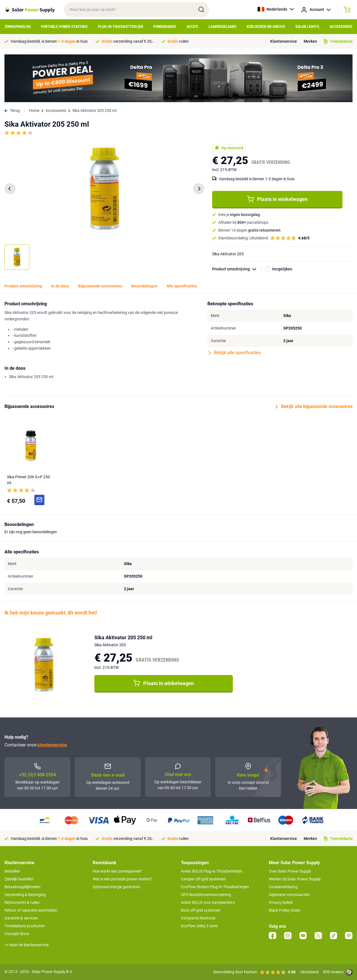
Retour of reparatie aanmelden (31, 910)
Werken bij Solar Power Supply (295, 879)
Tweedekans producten (25, 926)
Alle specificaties (182, 286)
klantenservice (52, 745)
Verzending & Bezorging (25, 895)
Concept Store (17, 934)
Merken (310, 41)
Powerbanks (165, 27)
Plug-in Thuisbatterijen (121, 27)
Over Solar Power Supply (290, 871)
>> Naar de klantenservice (27, 945)
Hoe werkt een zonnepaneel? (117, 871)
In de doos (60, 286)
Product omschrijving (237, 269)
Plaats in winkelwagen (277, 199)
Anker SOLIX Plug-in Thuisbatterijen (212, 871)
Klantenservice (284, 41)
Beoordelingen (144, 286)
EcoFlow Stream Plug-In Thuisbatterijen (215, 887)
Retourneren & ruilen (22, 902)
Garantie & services (21, 918)
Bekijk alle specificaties (235, 353)
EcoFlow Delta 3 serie (199, 926)
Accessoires (341, 27)
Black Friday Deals (285, 910)
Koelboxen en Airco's (266, 27)
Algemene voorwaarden (289, 895)
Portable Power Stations (64, 27)
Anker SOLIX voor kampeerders (208, 902)
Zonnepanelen (18, 27)
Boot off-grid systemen (201, 910)
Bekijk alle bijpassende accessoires (314, 407)
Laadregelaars (222, 27)
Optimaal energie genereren (116, 887)
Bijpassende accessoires (100, 286)
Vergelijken (282, 269)
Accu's (192, 27)
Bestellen (12, 871)
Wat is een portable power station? (123, 879)
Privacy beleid (281, 902)
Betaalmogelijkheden (22, 887)
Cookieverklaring (283, 887)
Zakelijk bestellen (19, 879)
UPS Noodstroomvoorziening (206, 895)
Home (34, 111)
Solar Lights (307, 27)
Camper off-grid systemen (203, 879)
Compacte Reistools (198, 918)
